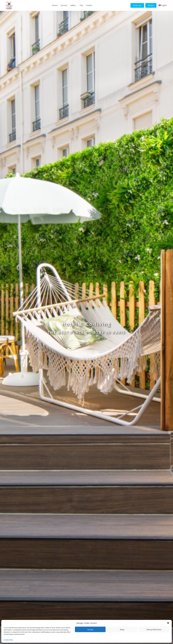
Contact (89, 5)
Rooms (55, 5)
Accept (90, 629)
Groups (151, 5)
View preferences (154, 629)
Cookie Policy (8, 640)
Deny (122, 629)
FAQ (81, 5)
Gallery (73, 5)
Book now (137, 5)
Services (64, 5)
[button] (168, 623)
